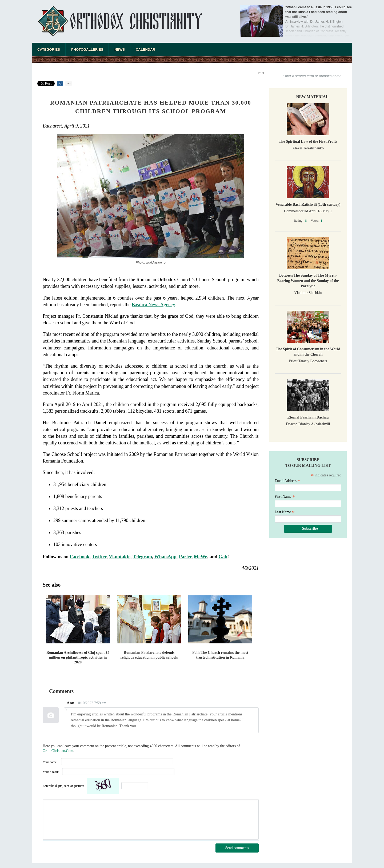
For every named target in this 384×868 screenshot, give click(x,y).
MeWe (201, 557)
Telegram (142, 557)
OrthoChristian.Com (58, 751)
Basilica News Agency (153, 305)
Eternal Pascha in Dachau (308, 417)
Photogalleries (87, 49)
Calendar (145, 49)
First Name (285, 497)
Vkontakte (120, 557)
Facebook (80, 557)
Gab (223, 557)
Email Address (287, 481)
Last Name (285, 512)
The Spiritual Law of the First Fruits (308, 142)
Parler (185, 557)
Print (261, 73)
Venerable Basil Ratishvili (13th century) (308, 204)
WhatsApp (165, 557)
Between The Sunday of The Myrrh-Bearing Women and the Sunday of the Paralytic (308, 281)
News (120, 49)
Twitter (99, 557)
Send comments (237, 848)
